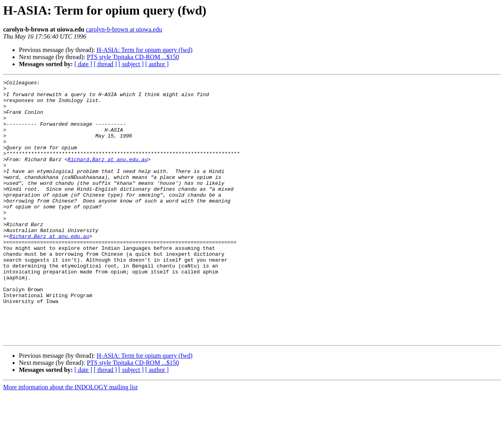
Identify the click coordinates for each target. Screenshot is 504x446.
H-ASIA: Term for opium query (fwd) (144, 50)
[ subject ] (131, 64)
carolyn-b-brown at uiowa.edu (124, 29)
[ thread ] (105, 64)
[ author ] (157, 64)
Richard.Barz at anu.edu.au (108, 176)
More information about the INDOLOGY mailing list (70, 439)
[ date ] (83, 64)
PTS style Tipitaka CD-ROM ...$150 (133, 57)
